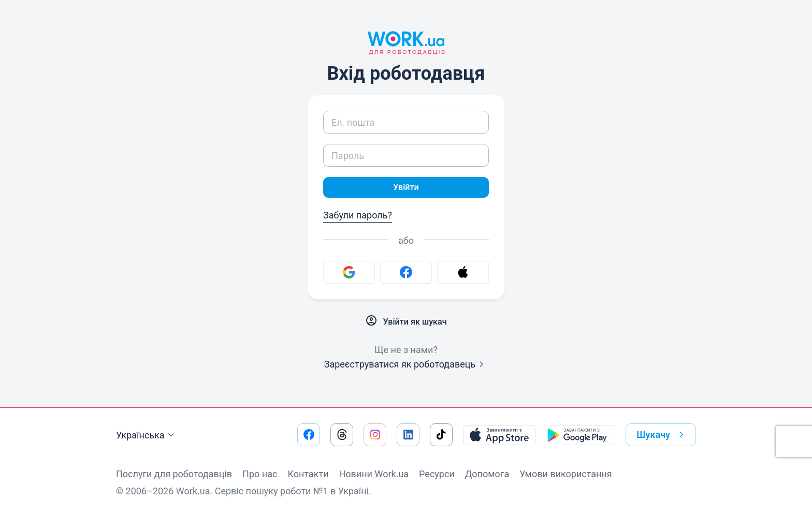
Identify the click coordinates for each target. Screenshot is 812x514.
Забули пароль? (358, 217)
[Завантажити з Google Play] (579, 435)
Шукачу (662, 435)
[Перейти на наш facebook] (309, 435)
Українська (147, 435)
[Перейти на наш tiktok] (441, 435)
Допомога (487, 474)
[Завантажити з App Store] (499, 435)
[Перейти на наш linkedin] (408, 435)
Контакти (308, 474)
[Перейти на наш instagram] (375, 435)
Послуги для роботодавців (174, 474)
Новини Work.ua (374, 474)
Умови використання (566, 474)
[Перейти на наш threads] (342, 435)
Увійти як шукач (406, 323)
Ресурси (437, 474)
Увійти (406, 188)
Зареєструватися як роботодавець (406, 366)
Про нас (260, 474)
